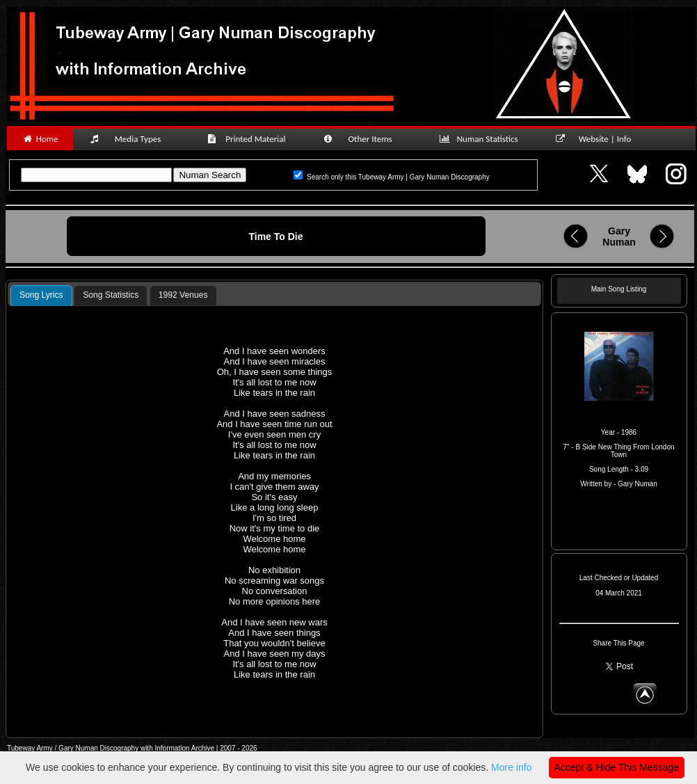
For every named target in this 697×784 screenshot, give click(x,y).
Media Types (131, 139)
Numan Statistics (481, 139)
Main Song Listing (619, 289)
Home (40, 139)
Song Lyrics (41, 295)
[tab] (41, 296)
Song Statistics (111, 295)
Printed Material (249, 139)
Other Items (365, 139)
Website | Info (598, 139)
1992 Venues (183, 295)
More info (511, 767)
